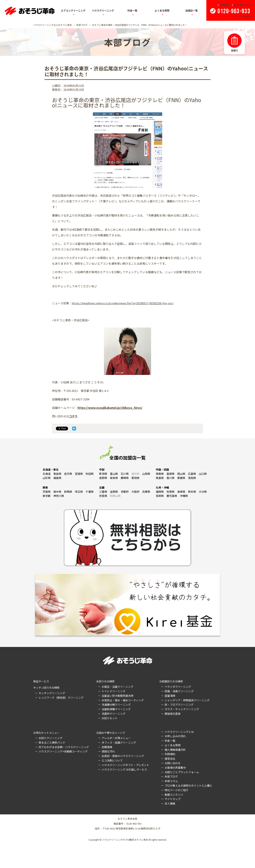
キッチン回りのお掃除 (46, 688)
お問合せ (225, 5)
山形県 (47, 478)
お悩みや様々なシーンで (111, 733)
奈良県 (103, 496)
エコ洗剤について (112, 760)
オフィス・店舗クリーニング (119, 742)
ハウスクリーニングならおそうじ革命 (52, 25)
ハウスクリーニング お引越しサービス (124, 769)
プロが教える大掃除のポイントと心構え (188, 786)
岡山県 (181, 474)
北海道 (47, 474)
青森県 (57, 474)
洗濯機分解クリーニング (116, 705)
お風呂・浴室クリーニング (118, 687)
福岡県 (160, 492)
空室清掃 (170, 696)
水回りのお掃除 (105, 681)
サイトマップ (173, 799)
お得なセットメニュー (46, 733)
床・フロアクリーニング (179, 705)
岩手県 (68, 474)
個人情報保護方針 (175, 750)
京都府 (125, 492)
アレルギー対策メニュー (116, 738)
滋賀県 (114, 492)
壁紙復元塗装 (173, 714)
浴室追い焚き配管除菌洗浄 (118, 696)
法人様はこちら (243, 5)
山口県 (203, 474)
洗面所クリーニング (114, 714)
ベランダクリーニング (178, 687)
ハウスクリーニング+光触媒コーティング (63, 751)
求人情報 (170, 803)
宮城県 (79, 474)
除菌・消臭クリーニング (179, 691)
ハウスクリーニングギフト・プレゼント (125, 765)
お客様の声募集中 (175, 768)
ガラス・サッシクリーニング (182, 709)
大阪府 (135, 492)
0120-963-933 (234, 11)
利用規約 (170, 754)
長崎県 (181, 492)
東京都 (47, 496)
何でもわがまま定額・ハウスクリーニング (64, 747)
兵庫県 (146, 492)
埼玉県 (79, 492)
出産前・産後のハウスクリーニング (123, 756)
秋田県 (90, 474)
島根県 (171, 474)
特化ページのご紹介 (177, 790)
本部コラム (171, 781)
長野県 (103, 478)
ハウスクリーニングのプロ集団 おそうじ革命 (125, 840)
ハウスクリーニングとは (179, 732)
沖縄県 (184, 496)
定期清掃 (107, 747)
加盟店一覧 (192, 10)
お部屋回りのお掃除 (171, 681)
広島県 (192, 474)
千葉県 (90, 492)
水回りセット (110, 718)
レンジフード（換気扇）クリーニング (61, 698)
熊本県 (192, 492)
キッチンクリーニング (52, 693)
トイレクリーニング (114, 691)
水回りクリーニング (51, 738)
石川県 (125, 474)
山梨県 (146, 474)
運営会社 (170, 759)
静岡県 (125, 478)
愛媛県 (181, 478)
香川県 (171, 478)
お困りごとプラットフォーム (182, 772)
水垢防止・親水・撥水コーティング (123, 700)
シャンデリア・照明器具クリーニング (187, 700)
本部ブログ (82, 25)
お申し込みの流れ (175, 736)
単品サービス (41, 681)
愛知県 (135, 478)
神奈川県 (59, 496)
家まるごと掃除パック (52, 742)
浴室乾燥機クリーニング (116, 709)
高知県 (192, 478)
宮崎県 (160, 496)
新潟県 (103, 474)
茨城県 (47, 492)
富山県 (114, 474)
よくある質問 (162, 10)
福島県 (57, 478)
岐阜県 (114, 478)
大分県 (203, 492)
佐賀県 (171, 492)
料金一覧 (132, 10)
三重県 (103, 492)
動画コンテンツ (174, 795)
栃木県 (57, 492)
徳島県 (160, 478)
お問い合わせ (173, 763)
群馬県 (68, 492)
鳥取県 (160, 474)
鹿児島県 (172, 496)
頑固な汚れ (108, 751)
